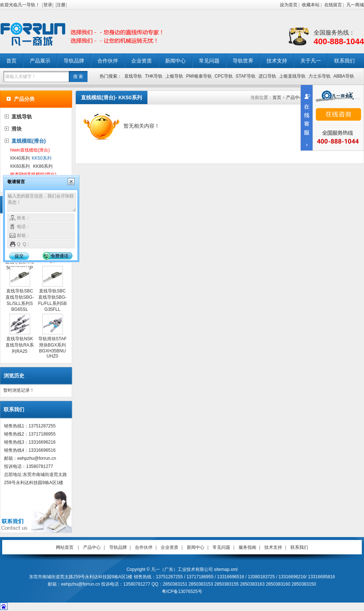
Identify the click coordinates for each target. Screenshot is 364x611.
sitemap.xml (226, 569)
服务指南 (247, 547)
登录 (48, 5)
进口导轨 (267, 76)
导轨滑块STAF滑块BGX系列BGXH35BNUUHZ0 (53, 347)
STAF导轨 (246, 76)
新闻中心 (175, 61)
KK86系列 (43, 166)
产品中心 (295, 97)
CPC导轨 (224, 76)
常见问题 (209, 61)
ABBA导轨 (344, 76)
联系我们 (345, 61)
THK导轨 (154, 76)
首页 (11, 61)
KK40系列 (20, 158)
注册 (61, 5)
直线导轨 (133, 76)
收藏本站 (311, 5)
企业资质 (142, 61)
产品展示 (40, 61)
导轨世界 (243, 61)
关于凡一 (311, 61)
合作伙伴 (108, 61)
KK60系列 (20, 166)
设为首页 (289, 5)
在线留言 (333, 5)
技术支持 (277, 61)
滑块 (17, 129)
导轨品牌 (74, 61)
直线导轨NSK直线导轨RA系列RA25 (20, 345)
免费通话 (60, 256)
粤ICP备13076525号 (182, 592)
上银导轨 (174, 76)
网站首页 (65, 547)
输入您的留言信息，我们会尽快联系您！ (42, 202)
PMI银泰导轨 (199, 76)
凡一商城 (355, 5)
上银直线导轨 (292, 76)
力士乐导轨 (320, 76)
